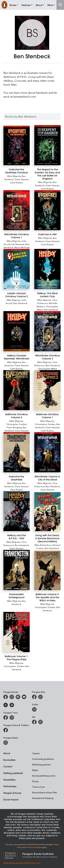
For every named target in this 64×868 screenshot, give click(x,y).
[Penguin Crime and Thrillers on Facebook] (6, 730)
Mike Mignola (14, 176)
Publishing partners (41, 764)
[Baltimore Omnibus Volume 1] (47, 390)
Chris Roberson (47, 301)
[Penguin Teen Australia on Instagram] (12, 718)
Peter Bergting (14, 427)
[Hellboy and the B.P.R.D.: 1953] (17, 511)
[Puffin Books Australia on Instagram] (34, 709)
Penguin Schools (12, 793)
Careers (36, 753)
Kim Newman (18, 244)
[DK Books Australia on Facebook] (34, 722)
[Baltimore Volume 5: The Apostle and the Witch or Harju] (47, 570)
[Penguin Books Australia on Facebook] (6, 697)
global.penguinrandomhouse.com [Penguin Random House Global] (22, 863)
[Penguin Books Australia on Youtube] (24, 697)
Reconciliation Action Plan (45, 792)
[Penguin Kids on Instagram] (40, 697)
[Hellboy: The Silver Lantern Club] (47, 269)
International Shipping (43, 798)
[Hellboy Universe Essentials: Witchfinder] (17, 331)
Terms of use (38, 787)
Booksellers (9, 760)
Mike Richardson (43, 545)
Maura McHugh (22, 247)
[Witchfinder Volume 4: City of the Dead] (47, 452)
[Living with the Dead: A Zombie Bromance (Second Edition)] (47, 512)
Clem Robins (16, 182)
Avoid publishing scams (44, 776)
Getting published (13, 773)
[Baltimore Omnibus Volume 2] (17, 390)
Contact (8, 766)
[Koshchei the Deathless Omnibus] (17, 145)
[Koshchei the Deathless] (17, 452)
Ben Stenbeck (20, 303)
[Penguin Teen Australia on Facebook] (6, 718)
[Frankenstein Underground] (17, 570)
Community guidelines (43, 759)
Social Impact (11, 799)
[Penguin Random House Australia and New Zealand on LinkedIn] (6, 705)
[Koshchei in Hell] (47, 210)
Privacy (35, 781)
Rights (35, 770)
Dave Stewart (22, 179)
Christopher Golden (16, 424)
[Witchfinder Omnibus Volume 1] (17, 210)
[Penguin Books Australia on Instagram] (12, 697)
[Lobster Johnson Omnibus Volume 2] (17, 269)
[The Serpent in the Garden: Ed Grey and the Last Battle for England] (47, 145)
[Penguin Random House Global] (13, 855)
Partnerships (10, 786)
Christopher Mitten (47, 369)
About (7, 753)
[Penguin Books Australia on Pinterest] (18, 697)
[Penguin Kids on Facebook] (34, 697)
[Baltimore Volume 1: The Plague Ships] (17, 632)
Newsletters (9, 780)
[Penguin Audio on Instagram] (6, 743)
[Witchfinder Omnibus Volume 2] (47, 331)
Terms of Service (34, 847)
